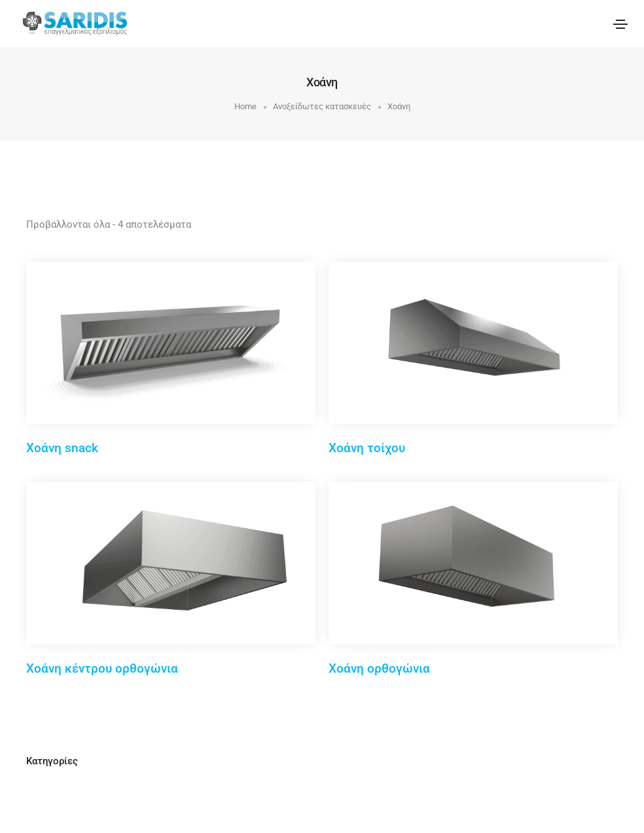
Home (245, 106)
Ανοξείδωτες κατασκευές (322, 106)
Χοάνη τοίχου (367, 448)
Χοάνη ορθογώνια (379, 668)
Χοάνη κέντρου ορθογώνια (102, 668)
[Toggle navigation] (620, 24)
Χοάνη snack (62, 448)
